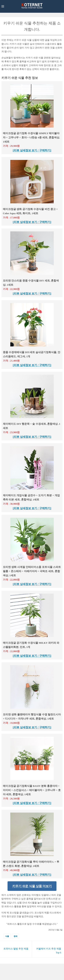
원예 (15, 936)
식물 (7, 936)
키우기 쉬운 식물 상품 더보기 (32, 886)
